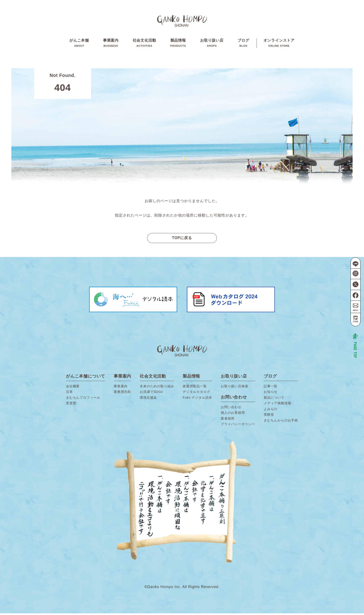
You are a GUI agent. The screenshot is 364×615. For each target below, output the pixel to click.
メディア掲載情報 (277, 405)
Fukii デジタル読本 (197, 399)
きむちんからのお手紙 (281, 422)
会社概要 (73, 388)
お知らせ (271, 393)
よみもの (271, 411)
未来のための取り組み (157, 388)
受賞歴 (71, 405)
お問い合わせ (231, 409)
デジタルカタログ (196, 393)
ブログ (243, 44)
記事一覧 (271, 388)
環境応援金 (148, 399)
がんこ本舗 (79, 44)
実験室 (269, 416)
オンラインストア (279, 44)
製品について (274, 399)
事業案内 (111, 44)
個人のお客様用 (233, 414)
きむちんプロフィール (83, 399)
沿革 (69, 393)
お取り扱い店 (212, 44)
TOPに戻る (182, 239)
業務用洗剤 (122, 393)
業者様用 (228, 420)
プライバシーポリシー (238, 426)
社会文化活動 (145, 44)
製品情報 (178, 44)
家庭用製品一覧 (195, 388)
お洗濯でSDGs (151, 393)
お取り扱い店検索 (234, 388)
